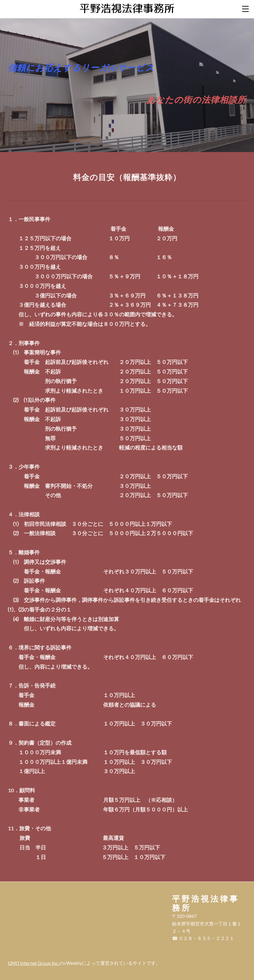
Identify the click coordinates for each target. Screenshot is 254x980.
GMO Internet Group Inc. (34, 963)
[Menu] (246, 8)
